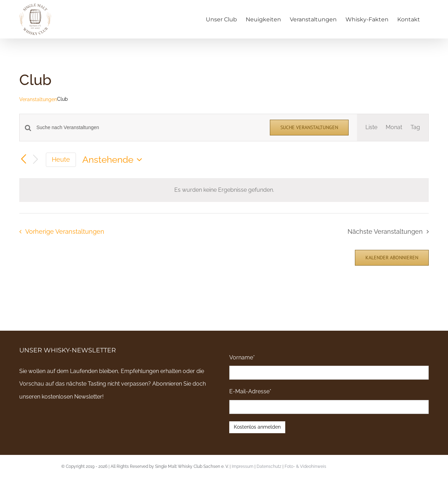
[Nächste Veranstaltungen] (35, 160)
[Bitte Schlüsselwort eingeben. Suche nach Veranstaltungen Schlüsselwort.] (149, 128)
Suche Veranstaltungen (309, 127)
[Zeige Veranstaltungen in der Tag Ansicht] (415, 127)
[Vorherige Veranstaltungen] (23, 159)
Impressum (243, 466)
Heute (61, 159)
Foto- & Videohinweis (305, 466)
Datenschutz (269, 466)
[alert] (224, 190)
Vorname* (242, 357)
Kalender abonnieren (392, 258)
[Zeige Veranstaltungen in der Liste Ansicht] (371, 127)
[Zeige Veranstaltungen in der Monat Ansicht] (394, 127)
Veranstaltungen (38, 99)
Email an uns (411, 466)
